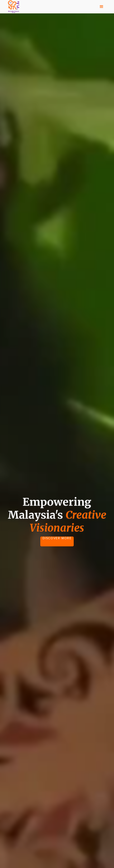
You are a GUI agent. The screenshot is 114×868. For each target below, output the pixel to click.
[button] (102, 7)
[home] (12, 7)
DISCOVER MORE (57, 538)
